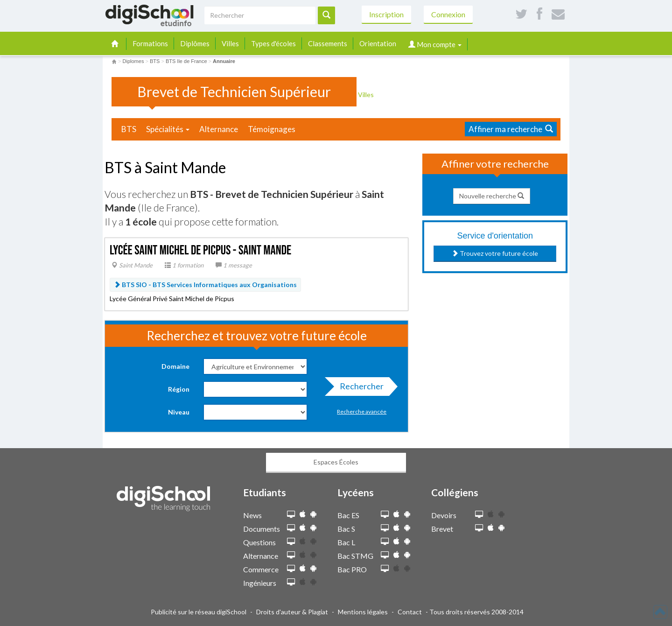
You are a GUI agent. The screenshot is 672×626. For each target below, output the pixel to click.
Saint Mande (132, 265)
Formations (150, 43)
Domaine (175, 366)
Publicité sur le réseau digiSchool (199, 612)
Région (179, 389)
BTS (129, 129)
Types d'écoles (273, 43)
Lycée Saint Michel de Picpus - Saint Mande (200, 250)
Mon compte (435, 44)
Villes (230, 43)
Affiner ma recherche (511, 129)
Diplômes (195, 43)
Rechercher (359, 388)
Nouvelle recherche (492, 196)
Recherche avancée (362, 411)
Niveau (179, 412)
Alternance (219, 129)
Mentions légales (363, 612)
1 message (234, 265)
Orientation (378, 43)
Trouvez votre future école (495, 253)
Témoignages (272, 129)
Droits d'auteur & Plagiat (292, 612)
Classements (328, 43)
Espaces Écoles (336, 462)
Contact (410, 612)
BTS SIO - (205, 285)
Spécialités (168, 129)
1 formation (184, 265)
